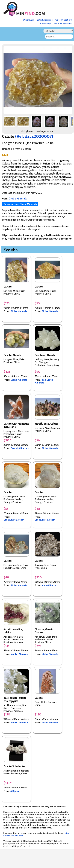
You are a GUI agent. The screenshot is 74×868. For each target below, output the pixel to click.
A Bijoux (15, 791)
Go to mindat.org (63, 20)
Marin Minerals (50, 585)
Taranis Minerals (20, 448)
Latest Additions (45, 20)
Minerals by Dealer (63, 23)
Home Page (46, 23)
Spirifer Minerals (19, 654)
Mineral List (29, 20)
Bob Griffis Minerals (44, 381)
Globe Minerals (19, 311)
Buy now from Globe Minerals (20, 204)
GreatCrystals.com (14, 520)
